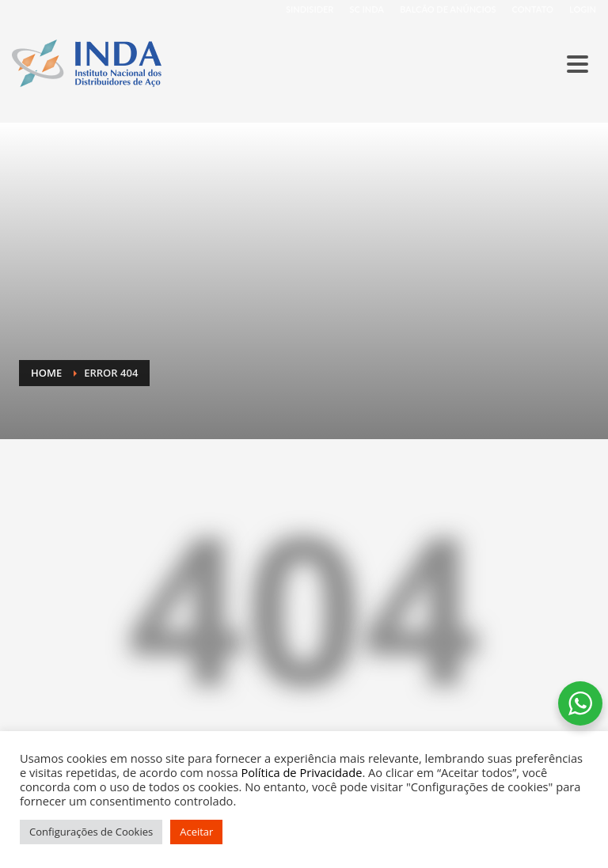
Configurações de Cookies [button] (91, 832)
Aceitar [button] (196, 832)
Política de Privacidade (301, 772)
